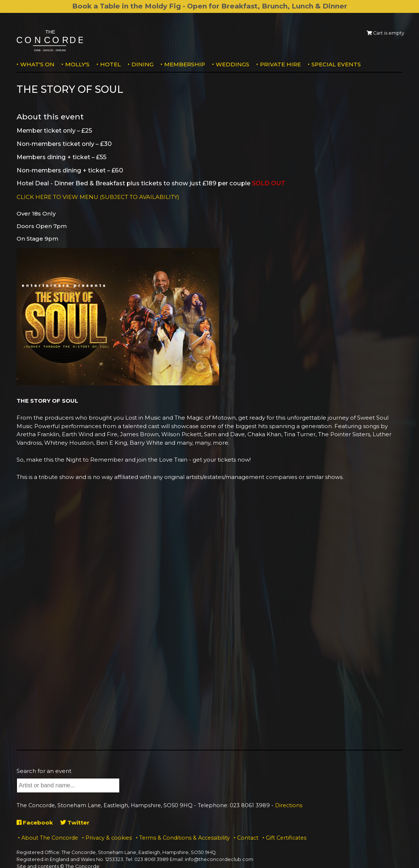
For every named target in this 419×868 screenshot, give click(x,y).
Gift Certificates (286, 838)
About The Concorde (50, 838)
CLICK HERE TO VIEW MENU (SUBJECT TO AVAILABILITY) (98, 197)
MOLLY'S (77, 64)
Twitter (75, 822)
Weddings (233, 64)
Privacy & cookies (109, 838)
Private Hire (280, 64)
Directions (289, 805)
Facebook (35, 822)
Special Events (336, 64)
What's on (37, 64)
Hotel (110, 64)
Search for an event (44, 771)
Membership (185, 64)
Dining (142, 64)
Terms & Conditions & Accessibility (184, 838)
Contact (248, 838)
